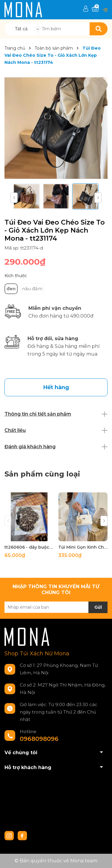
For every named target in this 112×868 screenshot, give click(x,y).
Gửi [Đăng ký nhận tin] (98, 607)
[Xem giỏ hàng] (95, 9)
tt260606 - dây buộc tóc (29, 547)
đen (11, 289)
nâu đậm (32, 289)
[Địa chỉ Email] (56, 607)
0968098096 (39, 739)
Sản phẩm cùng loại (42, 474)
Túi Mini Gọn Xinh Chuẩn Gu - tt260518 (83, 547)
